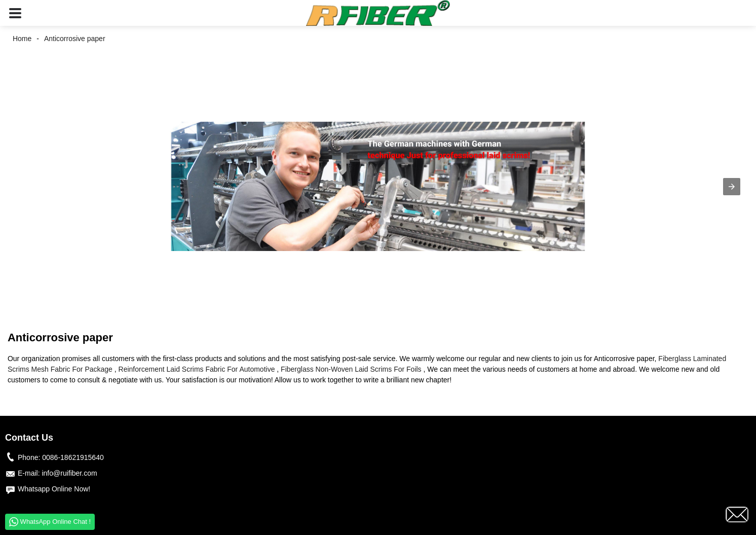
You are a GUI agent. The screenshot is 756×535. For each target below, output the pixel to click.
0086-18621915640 (73, 457)
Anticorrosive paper (75, 39)
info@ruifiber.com (69, 473)
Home (22, 39)
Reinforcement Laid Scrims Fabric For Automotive (197, 369)
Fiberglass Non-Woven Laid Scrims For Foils (351, 369)
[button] (15, 13)
